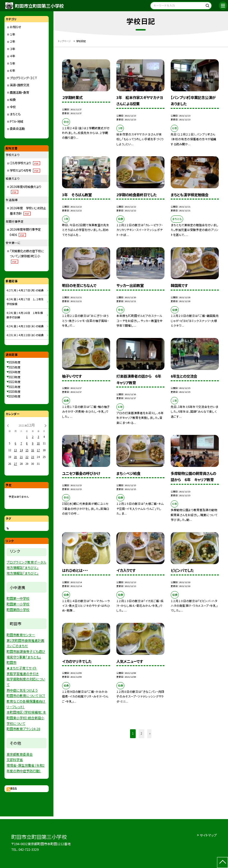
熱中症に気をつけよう (22, 690)
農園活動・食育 (19, 92)
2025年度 (15, 367)
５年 (12, 63)
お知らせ (15, 27)
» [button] (150, 733)
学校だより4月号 (25, 170)
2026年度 (15, 362)
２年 (12, 41)
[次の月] (45, 425)
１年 (12, 34)
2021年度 (15, 387)
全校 (13, 107)
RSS (14, 789)
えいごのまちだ (17, 646)
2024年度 (15, 372)
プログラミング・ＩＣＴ (23, 78)
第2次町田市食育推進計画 (25, 640)
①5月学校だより (25, 163)
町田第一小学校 (18, 604)
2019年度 (15, 396)
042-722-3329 (28, 849)
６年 (12, 70)
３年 (12, 49)
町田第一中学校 (18, 598)
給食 (13, 99)
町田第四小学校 (18, 609)
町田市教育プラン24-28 (23, 729)
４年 (12, 56)
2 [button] (141, 733)
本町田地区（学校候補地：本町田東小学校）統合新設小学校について (26, 718)
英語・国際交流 (19, 85)
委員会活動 (17, 129)
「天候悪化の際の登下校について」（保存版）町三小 (27, 256)
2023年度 (15, 377)
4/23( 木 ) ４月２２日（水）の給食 (25, 335)
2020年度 (15, 392)
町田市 (11, 662)
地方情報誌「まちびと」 (23, 567)
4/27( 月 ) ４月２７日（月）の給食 (25, 290)
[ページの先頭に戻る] (223, 863)
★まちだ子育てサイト (22, 668)
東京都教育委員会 (20, 754)
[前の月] (8, 425)
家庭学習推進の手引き (23, 674)
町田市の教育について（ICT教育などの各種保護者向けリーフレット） (26, 701)
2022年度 (15, 382)
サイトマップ (208, 835)
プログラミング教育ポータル (26, 562)
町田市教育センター (21, 635)
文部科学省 (15, 759)
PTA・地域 (16, 121)
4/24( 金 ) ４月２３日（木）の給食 (25, 326)
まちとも (15, 114)
